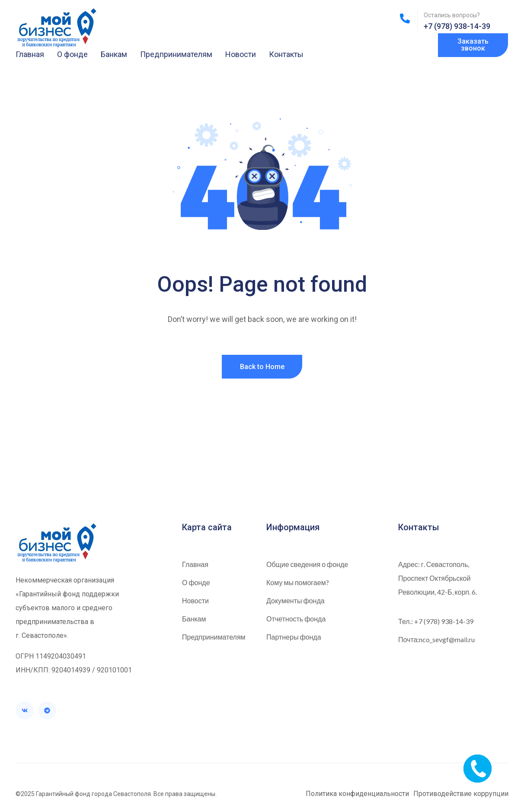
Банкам (114, 54)
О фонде (72, 54)
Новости (241, 54)
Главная (30, 54)
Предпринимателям (176, 54)
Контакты (286, 54)
